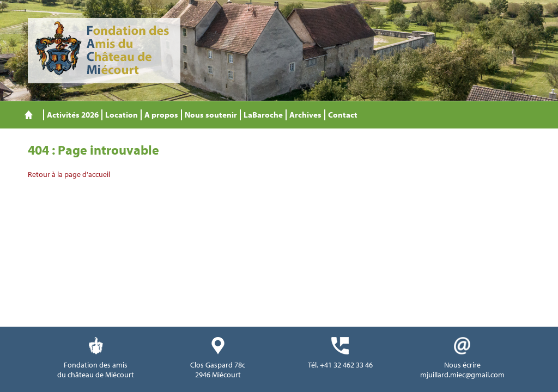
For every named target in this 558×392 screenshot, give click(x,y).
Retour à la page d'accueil (69, 174)
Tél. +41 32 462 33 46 (340, 365)
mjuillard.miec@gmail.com (462, 375)
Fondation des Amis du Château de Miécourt (104, 51)
